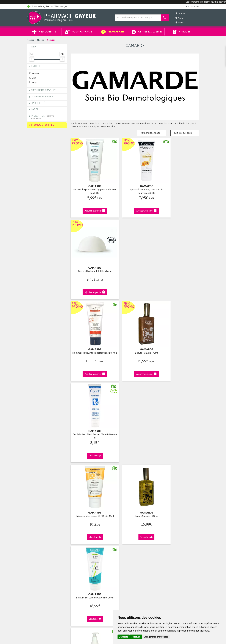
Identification (121, 524)
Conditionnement (43, 97)
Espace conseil (78, 538)
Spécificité (38, 103)
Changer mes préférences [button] (156, 637)
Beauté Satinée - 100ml (135, 337)
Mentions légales (79, 556)
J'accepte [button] (124, 637)
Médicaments (44, 32)
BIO (33, 78)
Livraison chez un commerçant (174, 531)
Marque (40, 40)
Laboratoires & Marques (82, 528)
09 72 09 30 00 (179, 472)
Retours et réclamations (39, 538)
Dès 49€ (91, 474)
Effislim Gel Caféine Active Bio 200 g (179, 339)
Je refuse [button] (136, 637)
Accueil (30, 40)
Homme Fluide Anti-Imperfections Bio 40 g (91, 263)
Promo (34, 74)
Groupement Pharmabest (39, 528)
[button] (151, 133)
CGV (73, 552)
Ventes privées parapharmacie (86, 535)
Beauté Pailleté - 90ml (135, 261)
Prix (34, 47)
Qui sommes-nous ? (37, 524)
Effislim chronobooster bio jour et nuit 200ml (91, 415)
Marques (182, 32)
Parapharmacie (79, 32)
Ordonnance (77, 545)
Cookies (75, 563)
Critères (37, 66)
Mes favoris (121, 538)
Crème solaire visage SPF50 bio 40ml (91, 339)
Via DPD (135, 472)
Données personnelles (82, 559)
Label (35, 110)
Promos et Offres (42, 125)
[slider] (32, 59)
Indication (43, 117)
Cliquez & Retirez (47, 472)
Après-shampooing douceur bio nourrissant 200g (135, 186)
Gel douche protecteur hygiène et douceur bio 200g (91, 186)
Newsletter (76, 542)
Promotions (113, 32)
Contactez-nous (35, 535)
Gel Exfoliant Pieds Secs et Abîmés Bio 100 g (179, 263)
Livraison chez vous (169, 528)
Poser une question (36, 531)
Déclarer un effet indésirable (85, 549)
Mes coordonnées (124, 528)
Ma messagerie (122, 542)
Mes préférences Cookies (83, 566)
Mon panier (121, 535)
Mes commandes (124, 531)
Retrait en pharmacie (169, 524)
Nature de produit (43, 91)
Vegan (34, 82)
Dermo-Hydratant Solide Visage (179, 185)
